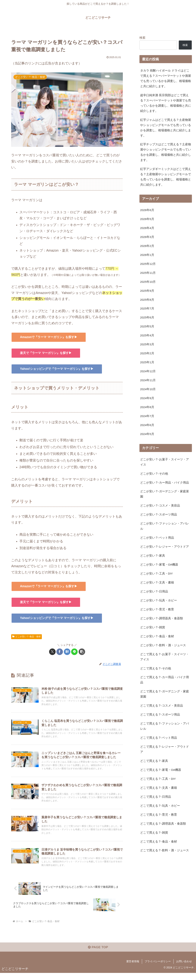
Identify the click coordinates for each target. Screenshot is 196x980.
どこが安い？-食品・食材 (27, 637)
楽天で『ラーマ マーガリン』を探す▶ (46, 353)
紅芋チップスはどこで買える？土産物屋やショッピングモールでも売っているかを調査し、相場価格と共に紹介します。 (166, 155)
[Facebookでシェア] (60, 652)
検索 (142, 38)
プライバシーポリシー (158, 968)
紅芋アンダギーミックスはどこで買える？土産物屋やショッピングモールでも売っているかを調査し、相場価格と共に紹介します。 (166, 181)
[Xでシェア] (52, 652)
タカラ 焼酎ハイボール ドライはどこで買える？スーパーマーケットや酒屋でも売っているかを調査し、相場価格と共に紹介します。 (166, 79)
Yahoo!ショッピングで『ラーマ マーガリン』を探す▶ (57, 369)
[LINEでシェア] (74, 652)
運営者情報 (133, 968)
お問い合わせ (184, 968)
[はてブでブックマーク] (67, 652)
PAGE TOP (98, 954)
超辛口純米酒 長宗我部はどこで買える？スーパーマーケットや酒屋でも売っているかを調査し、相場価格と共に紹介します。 (166, 104)
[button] (82, 652)
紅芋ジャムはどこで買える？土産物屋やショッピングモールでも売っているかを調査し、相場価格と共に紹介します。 (166, 130)
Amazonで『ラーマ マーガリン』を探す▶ (49, 337)
